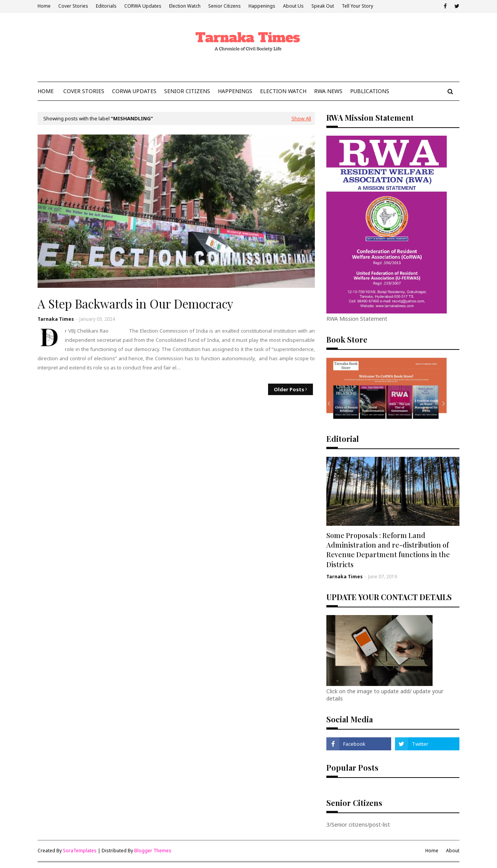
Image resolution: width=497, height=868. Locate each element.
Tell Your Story (357, 6)
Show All (301, 118)
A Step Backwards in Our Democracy (135, 304)
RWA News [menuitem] (328, 91)
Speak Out (323, 6)
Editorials (106, 6)
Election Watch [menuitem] (283, 91)
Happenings (262, 6)
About (453, 851)
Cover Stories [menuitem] (84, 91)
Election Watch (185, 6)
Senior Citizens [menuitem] (187, 91)
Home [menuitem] (46, 91)
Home (44, 6)
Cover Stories (73, 6)
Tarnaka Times (56, 319)
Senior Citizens (225, 6)
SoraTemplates (80, 851)
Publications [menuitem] (370, 91)
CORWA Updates (143, 6)
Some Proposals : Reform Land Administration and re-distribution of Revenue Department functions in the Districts (388, 550)
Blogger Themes (153, 851)
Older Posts (289, 389)
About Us (293, 6)
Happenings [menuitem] (235, 91)
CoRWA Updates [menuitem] (134, 91)
